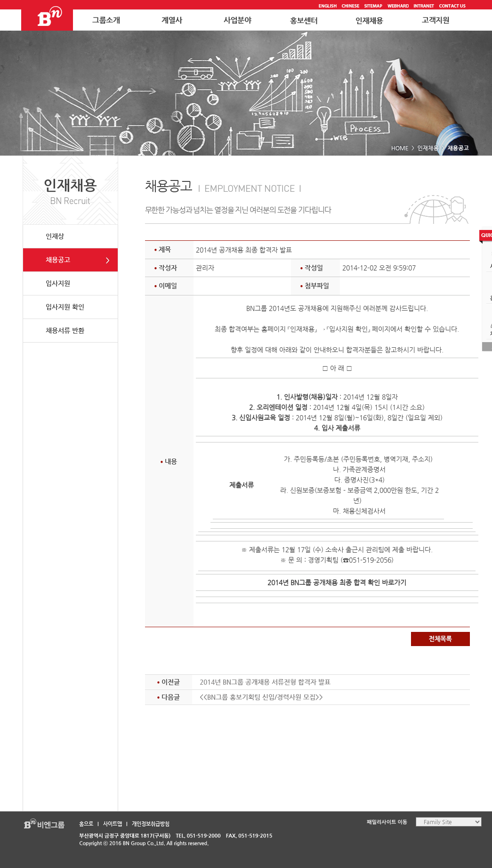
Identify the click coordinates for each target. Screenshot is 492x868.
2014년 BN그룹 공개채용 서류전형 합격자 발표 (265, 682)
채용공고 (58, 260)
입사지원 (58, 283)
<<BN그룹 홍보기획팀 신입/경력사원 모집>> (261, 697)
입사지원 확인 (65, 307)
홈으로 (86, 824)
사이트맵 (113, 824)
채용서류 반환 (65, 330)
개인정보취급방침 (151, 824)
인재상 (55, 236)
